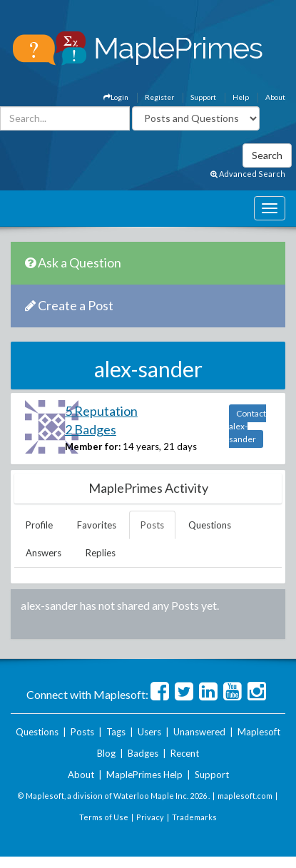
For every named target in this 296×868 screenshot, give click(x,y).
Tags (116, 732)
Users (149, 732)
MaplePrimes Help (144, 775)
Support (203, 97)
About (275, 97)
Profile (39, 525)
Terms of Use (104, 817)
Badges (143, 753)
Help (241, 97)
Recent (185, 753)
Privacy (150, 817)
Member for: (93, 446)
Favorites (97, 525)
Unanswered (199, 732)
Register (159, 97)
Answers (44, 553)
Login (116, 97)
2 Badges (91, 429)
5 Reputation (101, 411)
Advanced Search (248, 174)
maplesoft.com (245, 796)
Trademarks (194, 817)
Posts (152, 525)
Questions (210, 525)
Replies (101, 553)
